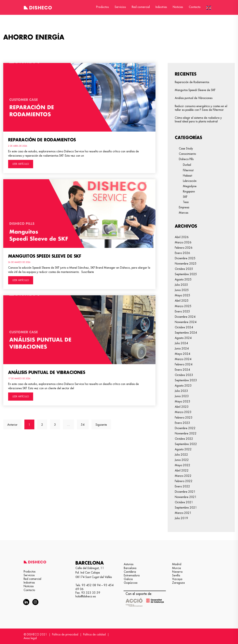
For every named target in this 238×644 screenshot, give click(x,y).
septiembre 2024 (186, 333)
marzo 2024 (183, 359)
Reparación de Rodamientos (42, 140)
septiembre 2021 (186, 508)
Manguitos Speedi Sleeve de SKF (45, 256)
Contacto (195, 7)
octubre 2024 (184, 327)
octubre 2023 (184, 375)
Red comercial (141, 7)
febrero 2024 (184, 364)
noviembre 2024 (186, 322)
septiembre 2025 (186, 274)
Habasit (187, 176)
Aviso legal (30, 638)
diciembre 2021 (185, 492)
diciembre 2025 (185, 258)
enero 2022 (182, 486)
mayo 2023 (183, 401)
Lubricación (190, 181)
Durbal (187, 165)
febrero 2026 (184, 248)
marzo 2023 (183, 412)
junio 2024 (182, 348)
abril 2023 (182, 407)
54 (85, 423)
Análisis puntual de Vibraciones (47, 373)
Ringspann (189, 191)
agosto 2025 (183, 279)
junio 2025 (182, 290)
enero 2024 (182, 370)
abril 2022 (182, 470)
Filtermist (188, 170)
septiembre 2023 (186, 380)
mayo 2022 (183, 465)
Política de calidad (94, 634)
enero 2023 (182, 423)
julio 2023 (181, 391)
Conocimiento (187, 154)
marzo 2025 (183, 306)
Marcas (184, 213)
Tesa (186, 202)
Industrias (161, 7)
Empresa (184, 207)
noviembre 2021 (186, 497)
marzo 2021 (183, 513)
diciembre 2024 (185, 317)
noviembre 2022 (186, 433)
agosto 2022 (183, 449)
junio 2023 (182, 396)
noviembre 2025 (186, 264)
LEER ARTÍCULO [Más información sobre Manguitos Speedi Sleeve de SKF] (21, 280)
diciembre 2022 (185, 428)
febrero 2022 (184, 481)
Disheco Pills (186, 159)
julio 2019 (181, 518)
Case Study (186, 148)
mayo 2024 (183, 354)
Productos (103, 7)
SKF (185, 197)
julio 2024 (181, 343)
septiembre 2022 (186, 444)
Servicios (120, 7)
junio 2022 (182, 460)
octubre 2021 (184, 502)
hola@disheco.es (86, 596)
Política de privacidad (65, 634)
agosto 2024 (183, 338)
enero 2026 (182, 253)
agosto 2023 (183, 386)
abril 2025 (182, 301)
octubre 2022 (184, 439)
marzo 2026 (183, 242)
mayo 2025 (183, 295)
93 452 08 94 (91, 585)
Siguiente (101, 425)
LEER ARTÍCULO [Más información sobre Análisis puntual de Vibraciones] (21, 397)
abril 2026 (182, 237)
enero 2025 (182, 311)
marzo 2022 (183, 476)
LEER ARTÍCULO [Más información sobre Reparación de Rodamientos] (21, 164)
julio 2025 (181, 285)
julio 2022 (181, 455)
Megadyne (190, 186)
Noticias (178, 7)
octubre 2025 (184, 269)
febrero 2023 (184, 418)
